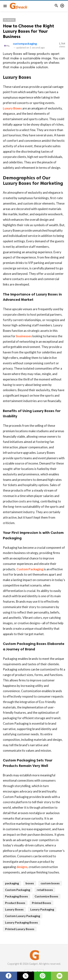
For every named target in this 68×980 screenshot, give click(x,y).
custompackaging (25, 43)
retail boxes (45, 890)
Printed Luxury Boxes (20, 929)
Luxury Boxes (12, 108)
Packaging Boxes (17, 896)
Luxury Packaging (42, 909)
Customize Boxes (46, 896)
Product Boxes (15, 903)
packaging (12, 883)
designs (22, 867)
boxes (30, 883)
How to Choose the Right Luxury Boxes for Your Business (28, 31)
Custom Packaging (30, 569)
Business (9, 20)
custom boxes (50, 883)
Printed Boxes (42, 903)
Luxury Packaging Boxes (21, 922)
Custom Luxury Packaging (23, 916)
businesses (24, 336)
